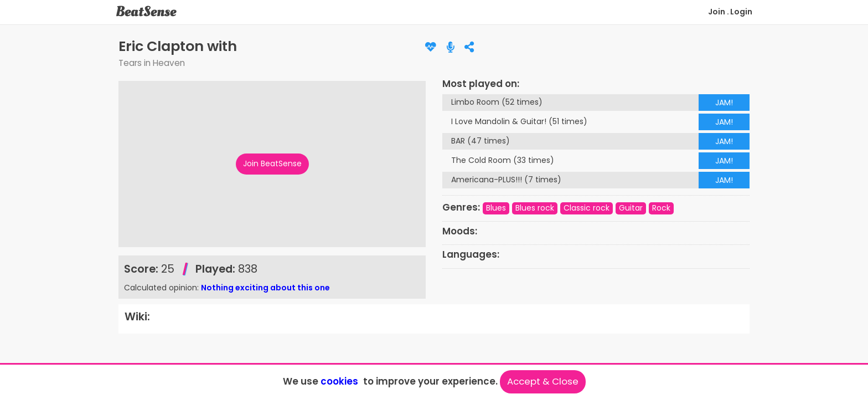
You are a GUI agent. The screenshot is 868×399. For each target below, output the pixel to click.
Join (717, 12)
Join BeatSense (272, 163)
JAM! (724, 103)
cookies (339, 381)
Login (741, 12)
